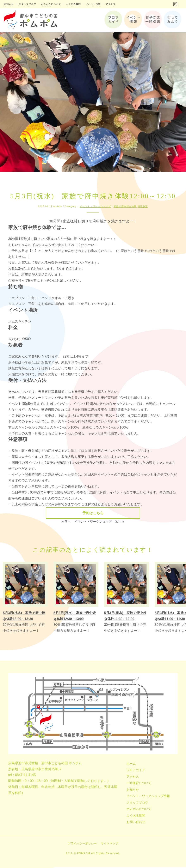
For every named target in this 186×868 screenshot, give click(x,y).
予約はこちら (93, 514)
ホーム (131, 765)
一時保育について (139, 784)
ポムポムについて (139, 810)
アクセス (133, 778)
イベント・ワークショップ (95, 206)
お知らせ (133, 791)
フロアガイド (136, 771)
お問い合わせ (136, 823)
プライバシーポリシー (82, 844)
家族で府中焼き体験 (125, 206)
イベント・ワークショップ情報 (148, 797)
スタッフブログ (137, 804)
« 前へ (66, 523)
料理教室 (143, 206)
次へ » (120, 523)
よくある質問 (136, 817)
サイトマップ (110, 844)
